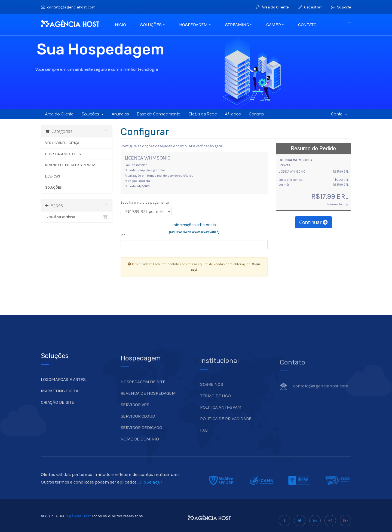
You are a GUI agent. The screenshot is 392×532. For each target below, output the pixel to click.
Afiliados (233, 114)
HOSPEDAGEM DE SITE (143, 390)
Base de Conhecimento (159, 114)
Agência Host (79, 523)
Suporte (341, 7)
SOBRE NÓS (212, 393)
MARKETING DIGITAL (61, 398)
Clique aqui (150, 489)
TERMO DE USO (215, 404)
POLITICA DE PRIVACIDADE (226, 427)
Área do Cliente (272, 7)
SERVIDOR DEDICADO (141, 436)
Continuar (313, 222)
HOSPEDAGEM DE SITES (63, 154)
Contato (256, 114)
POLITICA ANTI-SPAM (221, 415)
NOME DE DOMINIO (140, 447)
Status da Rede (203, 114)
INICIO (120, 25)
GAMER (275, 25)
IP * (123, 236)
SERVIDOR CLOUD (138, 424)
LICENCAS (53, 176)
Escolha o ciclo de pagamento (145, 202)
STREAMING (239, 25)
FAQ (204, 438)
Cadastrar (310, 7)
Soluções (93, 114)
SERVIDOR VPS (135, 413)
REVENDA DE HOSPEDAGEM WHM (70, 165)
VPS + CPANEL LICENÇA (62, 143)
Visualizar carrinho (77, 217)
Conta (339, 114)
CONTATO (307, 25)
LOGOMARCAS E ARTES (63, 386)
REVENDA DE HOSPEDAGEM (148, 401)
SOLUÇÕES (153, 25)
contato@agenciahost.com (68, 7)
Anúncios (120, 114)
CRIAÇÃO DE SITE (58, 409)
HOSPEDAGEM (195, 25)
